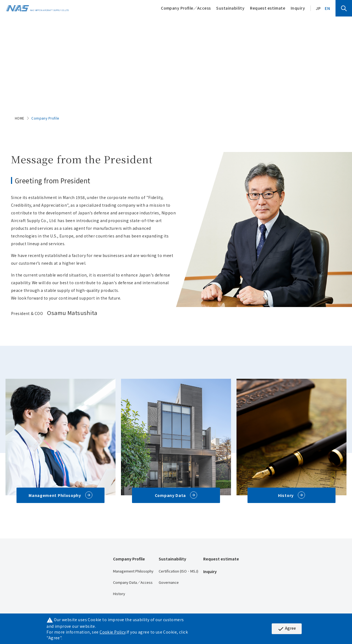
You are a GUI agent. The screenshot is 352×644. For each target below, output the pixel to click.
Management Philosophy (55, 495)
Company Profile (129, 559)
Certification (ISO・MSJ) (178, 571)
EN (327, 8)
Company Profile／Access (186, 8)
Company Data (170, 495)
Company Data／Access (133, 582)
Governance (169, 582)
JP (318, 8)
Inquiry (298, 8)
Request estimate (268, 8)
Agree (287, 629)
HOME (20, 118)
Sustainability (230, 8)
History (286, 495)
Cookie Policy (112, 632)
